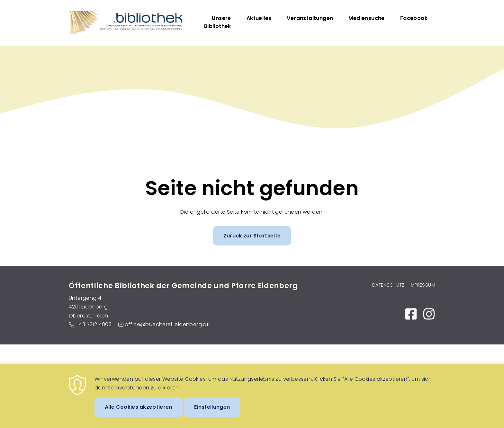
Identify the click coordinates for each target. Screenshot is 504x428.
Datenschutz (388, 285)
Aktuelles (259, 18)
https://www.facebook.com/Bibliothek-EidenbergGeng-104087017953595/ (411, 314)
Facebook (414, 18)
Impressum (422, 285)
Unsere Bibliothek (218, 22)
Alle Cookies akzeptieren (139, 412)
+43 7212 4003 (93, 324)
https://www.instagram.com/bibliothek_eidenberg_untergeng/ (429, 314)
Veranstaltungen (310, 18)
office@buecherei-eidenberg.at (167, 324)
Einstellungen (212, 412)
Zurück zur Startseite (252, 236)
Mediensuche (366, 18)
